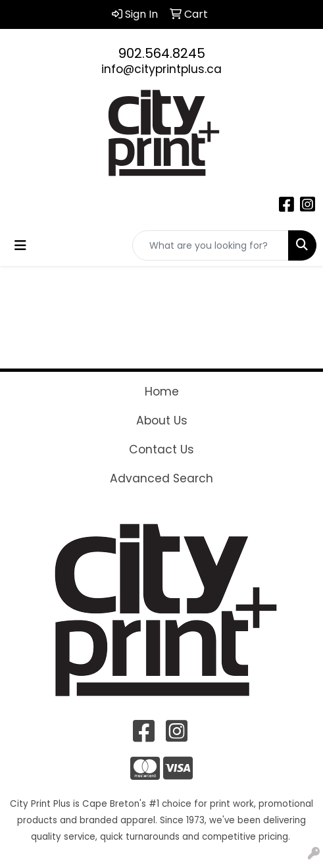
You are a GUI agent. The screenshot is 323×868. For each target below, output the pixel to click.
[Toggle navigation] (20, 245)
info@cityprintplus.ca (161, 69)
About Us (162, 421)
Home (162, 392)
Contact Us (161, 449)
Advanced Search (161, 478)
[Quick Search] (211, 245)
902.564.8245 (162, 53)
